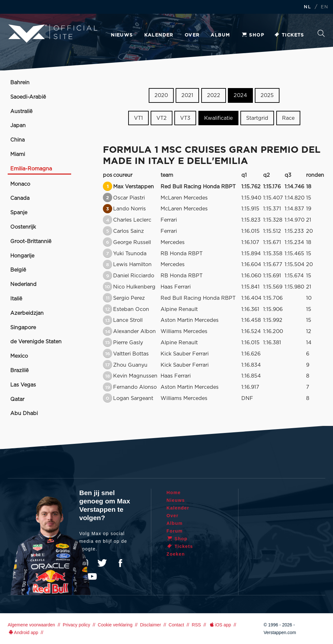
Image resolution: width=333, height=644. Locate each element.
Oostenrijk (23, 227)
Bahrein (20, 83)
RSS (196, 625)
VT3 (185, 118)
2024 (240, 95)
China (17, 140)
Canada (20, 198)
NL (307, 7)
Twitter (102, 563)
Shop (253, 35)
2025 (267, 95)
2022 (214, 95)
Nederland (23, 284)
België (18, 270)
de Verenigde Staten (36, 342)
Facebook (120, 563)
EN (325, 7)
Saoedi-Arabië (28, 97)
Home (174, 493)
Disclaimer (150, 625)
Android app (23, 632)
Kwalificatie (218, 118)
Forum (175, 531)
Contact (176, 625)
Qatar (17, 399)
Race (288, 118)
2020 (161, 95)
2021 (187, 95)
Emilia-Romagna (31, 169)
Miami (18, 154)
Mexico (19, 356)
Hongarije (22, 256)
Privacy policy (77, 625)
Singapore (23, 328)
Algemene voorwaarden (31, 625)
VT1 (138, 118)
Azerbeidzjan (27, 313)
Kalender (159, 35)
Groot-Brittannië (31, 241)
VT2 (162, 118)
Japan (18, 126)
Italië (16, 299)
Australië (21, 111)
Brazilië (19, 371)
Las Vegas (23, 385)
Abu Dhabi (24, 413)
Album (220, 35)
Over (192, 35)
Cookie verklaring (115, 625)
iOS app (220, 625)
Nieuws (122, 35)
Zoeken (321, 33)
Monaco (20, 184)
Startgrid (257, 118)
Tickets (289, 35)
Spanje (19, 213)
